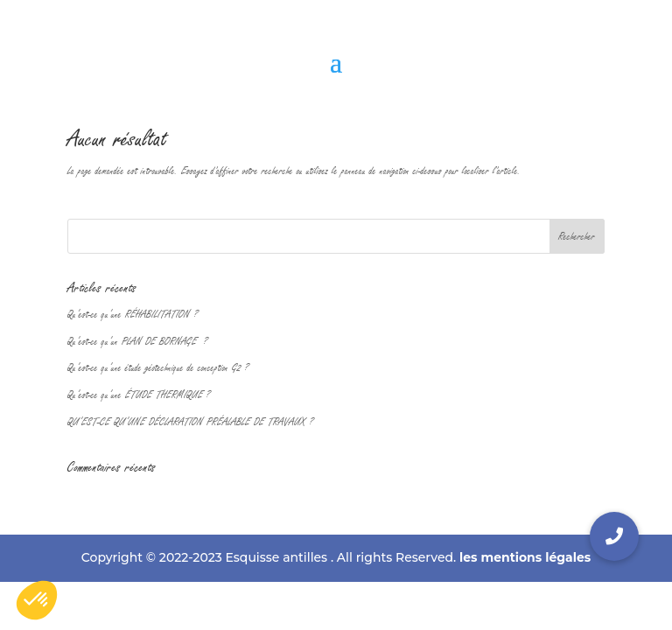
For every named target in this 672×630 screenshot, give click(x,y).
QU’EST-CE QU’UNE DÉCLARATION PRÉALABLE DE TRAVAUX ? (190, 422)
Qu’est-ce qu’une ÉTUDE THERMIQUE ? (139, 395)
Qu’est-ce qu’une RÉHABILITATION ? (133, 314)
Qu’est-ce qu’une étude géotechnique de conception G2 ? (158, 367)
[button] (614, 536)
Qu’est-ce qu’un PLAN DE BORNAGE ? (137, 341)
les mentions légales (525, 557)
